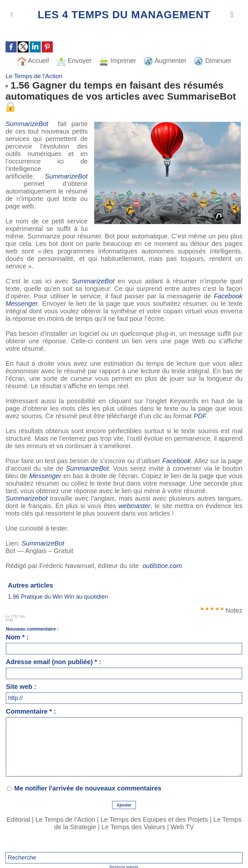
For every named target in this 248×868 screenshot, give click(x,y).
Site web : (21, 687)
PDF (200, 416)
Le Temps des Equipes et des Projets (154, 819)
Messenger (45, 476)
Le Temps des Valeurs (133, 827)
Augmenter (165, 61)
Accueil (33, 61)
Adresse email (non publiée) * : (53, 662)
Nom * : (17, 637)
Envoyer (74, 61)
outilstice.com (162, 566)
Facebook (177, 461)
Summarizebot (27, 498)
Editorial (18, 819)
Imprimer (117, 61)
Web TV (182, 827)
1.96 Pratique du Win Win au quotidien (58, 597)
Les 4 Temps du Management (124, 15)
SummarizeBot (29, 124)
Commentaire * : (31, 711)
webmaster (135, 506)
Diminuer (212, 61)
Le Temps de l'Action (66, 819)
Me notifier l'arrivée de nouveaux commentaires (88, 788)
